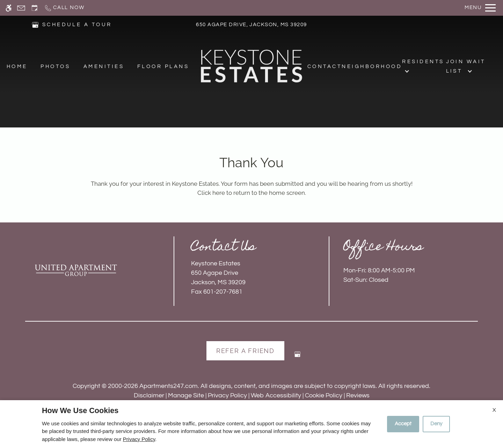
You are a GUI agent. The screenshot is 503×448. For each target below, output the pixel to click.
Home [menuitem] (17, 67)
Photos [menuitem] (55, 67)
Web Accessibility (276, 395)
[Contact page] (21, 8)
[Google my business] (297, 357)
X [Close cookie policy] (494, 410)
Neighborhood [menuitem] (372, 67)
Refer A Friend (245, 351)
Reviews (358, 395)
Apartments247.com (169, 386)
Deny (436, 424)
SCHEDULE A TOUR (77, 25)
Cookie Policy (324, 395)
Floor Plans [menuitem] (163, 67)
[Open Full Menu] (480, 8)
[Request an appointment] (35, 8)
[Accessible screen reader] (9, 8)
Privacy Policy (227, 395)
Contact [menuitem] (325, 67)
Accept (403, 424)
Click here (211, 193)
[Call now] (64, 8)
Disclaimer (149, 395)
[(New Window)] (35, 25)
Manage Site (186, 395)
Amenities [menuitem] (104, 67)
